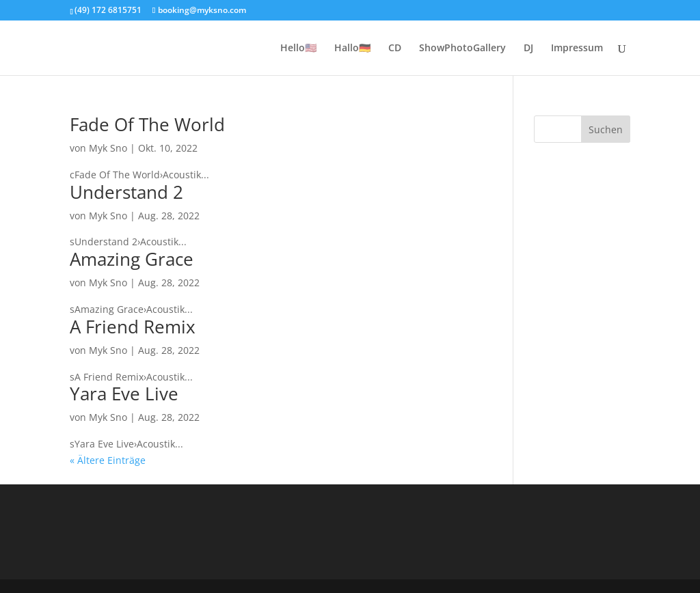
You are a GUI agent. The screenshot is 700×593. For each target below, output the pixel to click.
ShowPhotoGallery (462, 49)
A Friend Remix (133, 327)
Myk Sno (108, 148)
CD (395, 49)
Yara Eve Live (124, 394)
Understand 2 (126, 192)
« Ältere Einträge (108, 460)
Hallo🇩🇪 (352, 49)
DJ (528, 49)
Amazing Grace (132, 259)
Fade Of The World (147, 124)
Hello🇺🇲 (298, 49)
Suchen (606, 129)
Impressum (577, 49)
